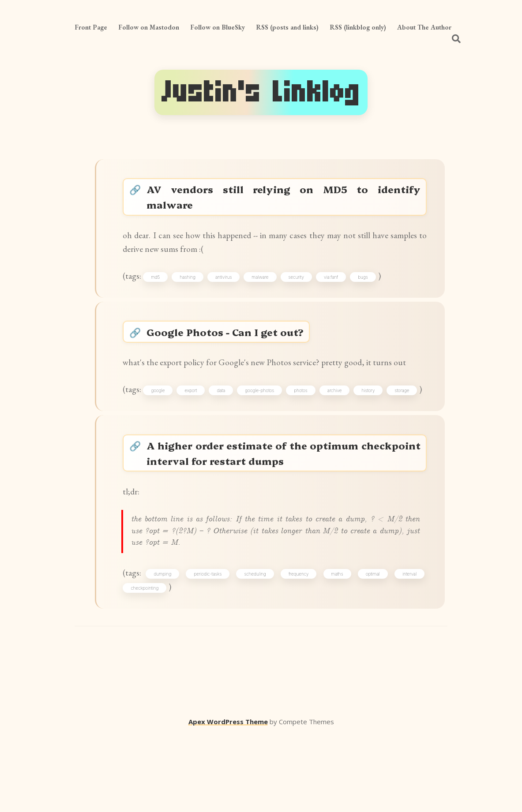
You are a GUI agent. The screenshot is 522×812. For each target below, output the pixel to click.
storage (141, 445)
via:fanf (337, 288)
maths (337, 647)
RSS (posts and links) (287, 27)
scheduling (257, 647)
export (206, 429)
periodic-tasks (211, 647)
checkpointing (148, 663)
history (408, 429)
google (168, 429)
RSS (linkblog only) (358, 27)
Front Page (91, 27)
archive (369, 429)
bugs (368, 288)
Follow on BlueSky (218, 27)
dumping (167, 647)
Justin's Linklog (261, 92)
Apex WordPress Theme (228, 799)
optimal (372, 647)
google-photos (285, 429)
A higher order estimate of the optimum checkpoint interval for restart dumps (284, 513)
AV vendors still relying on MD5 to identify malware (284, 200)
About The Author (424, 27)
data (241, 429)
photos (331, 429)
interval (407, 647)
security (302, 288)
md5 (161, 288)
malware (266, 288)
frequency (300, 647)
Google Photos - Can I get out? (229, 349)
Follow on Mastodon (149, 27)
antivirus (229, 288)
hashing (193, 288)
